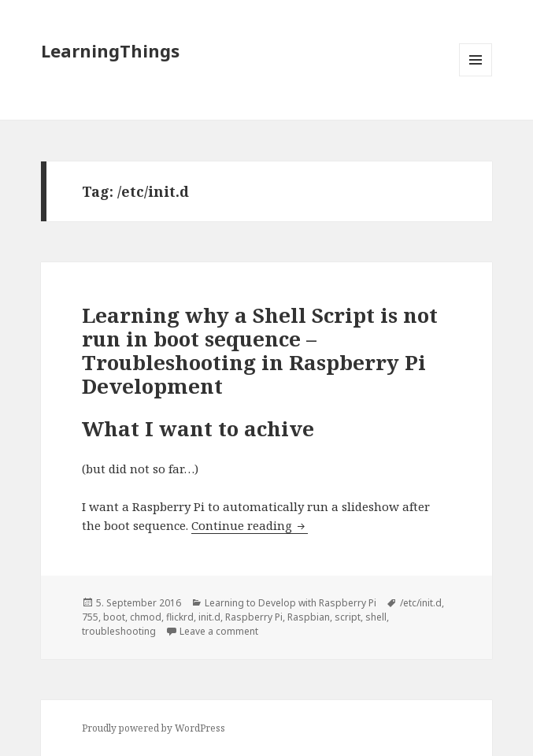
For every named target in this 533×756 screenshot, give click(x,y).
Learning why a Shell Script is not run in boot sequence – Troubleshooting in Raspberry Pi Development (260, 350)
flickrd (180, 617)
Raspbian (309, 617)
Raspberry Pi (254, 617)
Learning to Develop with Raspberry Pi (291, 603)
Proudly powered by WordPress (154, 728)
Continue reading (250, 525)
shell (376, 617)
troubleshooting (119, 631)
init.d (209, 617)
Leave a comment (219, 631)
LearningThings (110, 50)
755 (90, 617)
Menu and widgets (476, 76)
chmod (146, 617)
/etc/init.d (421, 603)
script (348, 617)
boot (114, 617)
